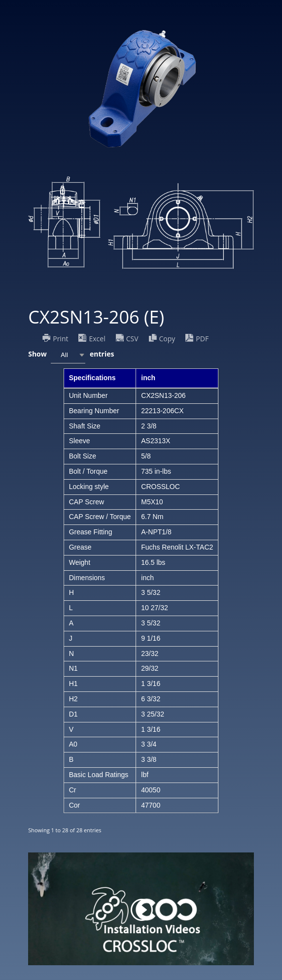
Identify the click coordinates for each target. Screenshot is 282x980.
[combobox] (68, 355)
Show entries (71, 355)
